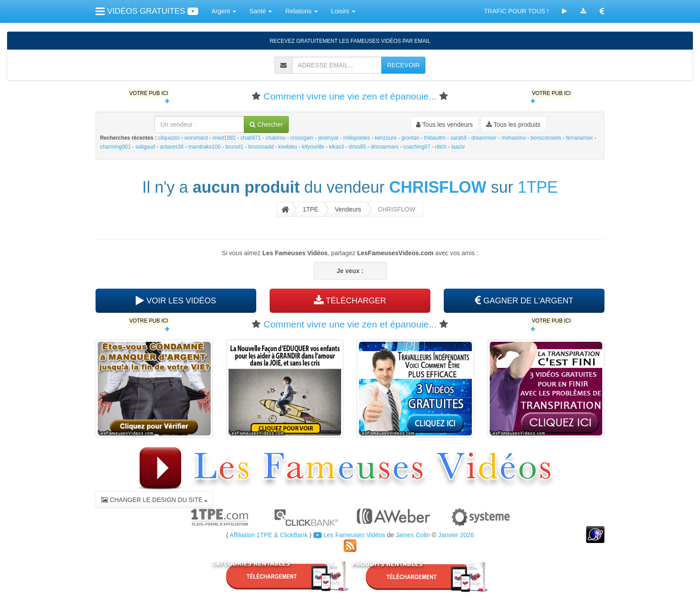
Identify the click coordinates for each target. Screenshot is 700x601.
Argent (224, 11)
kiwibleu (287, 147)
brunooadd (261, 147)
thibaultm (435, 138)
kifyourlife (313, 147)
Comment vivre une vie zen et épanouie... (350, 96)
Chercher (266, 124)
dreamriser (484, 138)
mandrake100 (205, 147)
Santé (261, 11)
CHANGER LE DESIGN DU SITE (154, 500)
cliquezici (169, 138)
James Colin (413, 535)
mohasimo (514, 138)
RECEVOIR (403, 65)
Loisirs (343, 11)
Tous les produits (513, 124)
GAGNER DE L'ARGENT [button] (524, 301)
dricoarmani (384, 147)
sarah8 (458, 138)
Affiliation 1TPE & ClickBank (269, 535)
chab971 (251, 138)
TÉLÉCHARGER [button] (350, 301)
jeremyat (329, 138)
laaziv (458, 147)
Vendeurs (348, 209)
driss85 (357, 147)
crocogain (302, 138)
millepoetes (357, 138)
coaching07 (417, 147)
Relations (301, 11)
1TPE (538, 187)
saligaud (145, 147)
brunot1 (234, 147)
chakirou (276, 138)
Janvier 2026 (456, 535)
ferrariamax (579, 138)
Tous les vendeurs (444, 124)
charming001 (115, 147)
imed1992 (224, 138)
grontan (410, 138)
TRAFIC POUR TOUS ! (516, 11)
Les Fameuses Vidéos (349, 535)
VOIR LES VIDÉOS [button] (176, 301)
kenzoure (385, 138)
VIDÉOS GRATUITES (147, 11)
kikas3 (337, 147)
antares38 (172, 147)
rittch (441, 147)
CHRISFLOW (438, 187)
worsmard (196, 138)
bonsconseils (546, 138)
